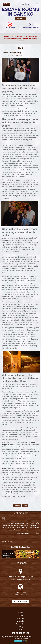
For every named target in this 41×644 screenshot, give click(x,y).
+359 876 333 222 (10, 28)
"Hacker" (5, 468)
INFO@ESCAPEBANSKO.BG (31, 28)
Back (25, 505)
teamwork (5, 296)
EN (28, 4)
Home (7, 4)
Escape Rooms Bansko (30, 552)
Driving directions (20, 602)
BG (23, 4)
